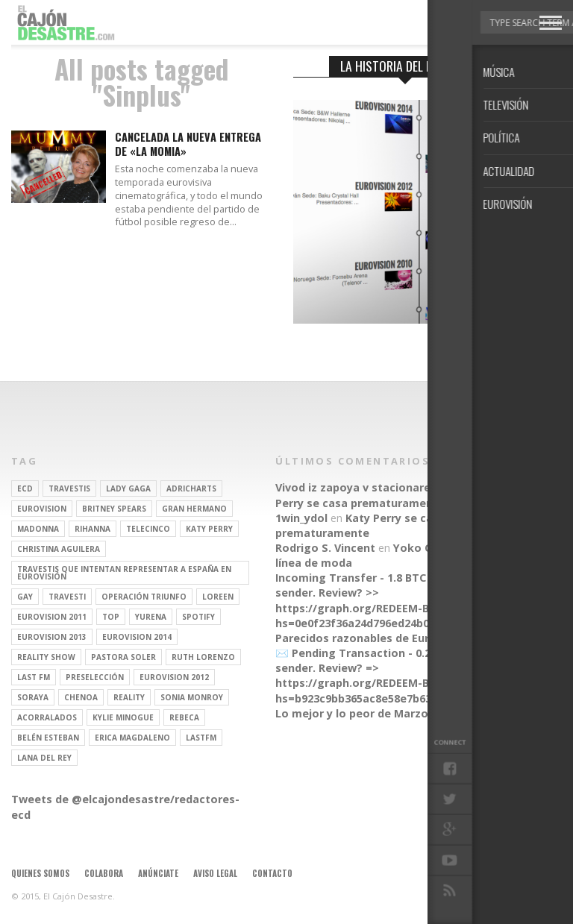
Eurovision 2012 (174, 677)
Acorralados (47, 717)
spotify (198, 617)
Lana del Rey (44, 758)
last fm (34, 677)
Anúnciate (158, 873)
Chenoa (81, 697)
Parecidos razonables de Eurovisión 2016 (385, 638)
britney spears (114, 509)
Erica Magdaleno (132, 738)
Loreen (218, 597)
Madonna (38, 529)
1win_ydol (301, 518)
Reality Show (46, 657)
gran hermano (194, 509)
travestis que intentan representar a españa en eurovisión (124, 573)
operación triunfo (144, 597)
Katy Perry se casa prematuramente (388, 495)
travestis (69, 488)
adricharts (191, 488)
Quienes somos (40, 873)
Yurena (151, 617)
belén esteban (48, 738)
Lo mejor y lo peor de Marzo (352, 713)
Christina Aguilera (59, 549)
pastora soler (123, 657)
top (111, 617)
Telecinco (148, 529)
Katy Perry (209, 529)
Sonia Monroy (192, 697)
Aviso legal (215, 873)
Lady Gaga (128, 488)
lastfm (201, 738)
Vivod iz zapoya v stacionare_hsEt (367, 487)
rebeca (184, 717)
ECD (25, 488)
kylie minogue (123, 717)
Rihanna (93, 529)
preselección (95, 677)
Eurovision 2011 (52, 617)
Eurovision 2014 (137, 637)
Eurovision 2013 (52, 637)
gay (25, 597)
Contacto (272, 873)
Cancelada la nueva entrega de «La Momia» (188, 144)
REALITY (129, 697)
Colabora (104, 873)
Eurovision (42, 509)
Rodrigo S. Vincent (325, 548)
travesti (67, 597)
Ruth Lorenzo (203, 657)
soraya (33, 697)
